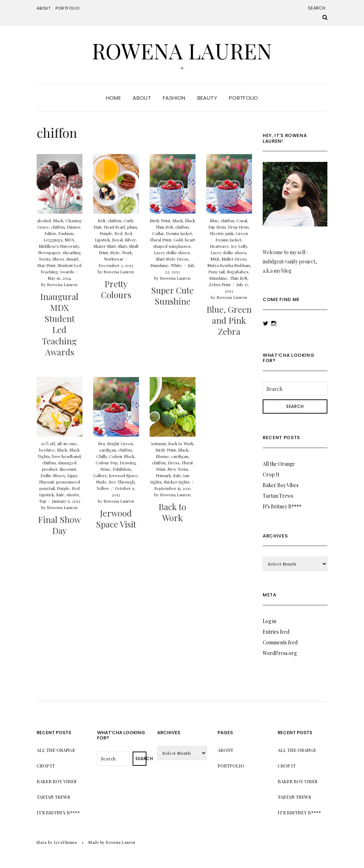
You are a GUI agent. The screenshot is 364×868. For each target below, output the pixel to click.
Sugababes (238, 272)
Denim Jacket (179, 233)
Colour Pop (107, 463)
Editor (50, 233)
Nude (101, 482)
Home (114, 98)
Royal (117, 240)
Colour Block (122, 456)
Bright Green (120, 443)
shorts (73, 495)
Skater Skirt (105, 246)
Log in (269, 621)
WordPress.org (280, 653)
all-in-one (67, 443)
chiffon (58, 227)
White (176, 265)
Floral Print (161, 240)
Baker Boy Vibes (281, 485)
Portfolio (67, 8)
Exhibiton (122, 469)
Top (42, 501)
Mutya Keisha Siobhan (229, 265)
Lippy (72, 475)
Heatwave (219, 246)
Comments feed (280, 642)
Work (127, 252)
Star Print (46, 265)
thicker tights (177, 482)
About (44, 8)
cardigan (108, 450)
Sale (60, 495)
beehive (47, 450)
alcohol (44, 220)
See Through (122, 482)
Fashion (174, 98)
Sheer (58, 259)
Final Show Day (59, 525)
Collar (158, 233)
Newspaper (49, 252)
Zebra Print (220, 284)
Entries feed (276, 632)
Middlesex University (59, 246)
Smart (72, 259)
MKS (215, 259)
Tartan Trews (278, 496)
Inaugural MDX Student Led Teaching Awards (59, 324)
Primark (163, 475)
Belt (102, 220)
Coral (242, 220)
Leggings (53, 240)
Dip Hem (217, 227)
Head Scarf (114, 227)
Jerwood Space (123, 475)
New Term (178, 469)
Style (115, 252)
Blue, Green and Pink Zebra (229, 320)
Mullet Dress (234, 259)
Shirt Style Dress (172, 259)
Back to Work (181, 443)
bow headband (66, 456)
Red (118, 233)
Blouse (162, 456)
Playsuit (47, 482)
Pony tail (216, 272)
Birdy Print (160, 220)
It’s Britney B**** (282, 506)
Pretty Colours (116, 289)
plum (132, 227)
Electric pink (222, 233)
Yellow (103, 488)
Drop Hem (238, 227)
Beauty (207, 98)
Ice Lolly (239, 246)
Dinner (74, 227)
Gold (178, 240)
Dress (174, 463)
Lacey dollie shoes (172, 252)
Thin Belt (239, 278)
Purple (106, 233)
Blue (214, 220)
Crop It (271, 474)
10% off (48, 443)
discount (68, 469)
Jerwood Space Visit (116, 518)
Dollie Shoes (53, 475)
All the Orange (279, 464)
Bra (101, 443)
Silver (130, 240)
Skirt (122, 246)
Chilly (102, 456)
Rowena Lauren (182, 50)
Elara (42, 842)
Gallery (100, 475)
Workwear (114, 259)
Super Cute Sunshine (172, 296)
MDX (69, 240)
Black (58, 220)
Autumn (158, 443)
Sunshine (159, 265)
